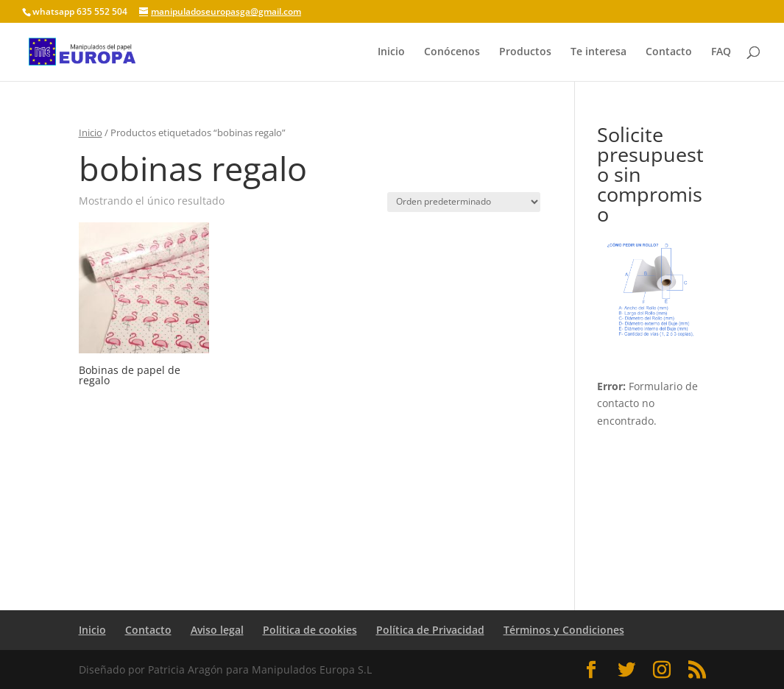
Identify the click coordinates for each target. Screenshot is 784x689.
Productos (525, 52)
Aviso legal (217, 630)
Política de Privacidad (430, 630)
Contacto (669, 52)
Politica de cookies (310, 630)
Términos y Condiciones (564, 630)
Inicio (391, 52)
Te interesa (598, 52)
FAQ (721, 52)
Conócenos (452, 52)
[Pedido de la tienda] (464, 202)
